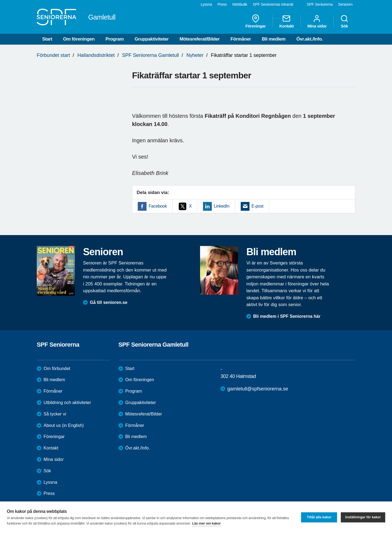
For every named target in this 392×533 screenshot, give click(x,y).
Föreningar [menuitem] (256, 21)
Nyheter (195, 55)
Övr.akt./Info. (310, 39)
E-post (258, 206)
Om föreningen (79, 39)
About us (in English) (64, 425)
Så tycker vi (55, 414)
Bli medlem (274, 39)
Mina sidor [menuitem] (317, 21)
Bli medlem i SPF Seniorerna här (287, 316)
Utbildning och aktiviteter (67, 403)
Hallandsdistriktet (96, 55)
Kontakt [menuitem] (287, 21)
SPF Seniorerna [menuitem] (320, 4)
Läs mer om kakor (206, 523)
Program (114, 39)
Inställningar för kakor (363, 517)
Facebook (158, 206)
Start (47, 39)
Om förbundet (57, 369)
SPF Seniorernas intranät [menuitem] (273, 4)
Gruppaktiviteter (152, 39)
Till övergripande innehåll (0, 0)
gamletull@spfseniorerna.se (258, 389)
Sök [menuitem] (344, 21)
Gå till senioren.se (109, 302)
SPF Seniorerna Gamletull (150, 55)
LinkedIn (221, 206)
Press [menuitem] (222, 4)
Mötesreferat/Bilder (199, 39)
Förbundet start (53, 55)
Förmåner (241, 39)
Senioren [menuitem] (345, 4)
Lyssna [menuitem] (206, 4)
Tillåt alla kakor (319, 517)
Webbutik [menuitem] (240, 4)
